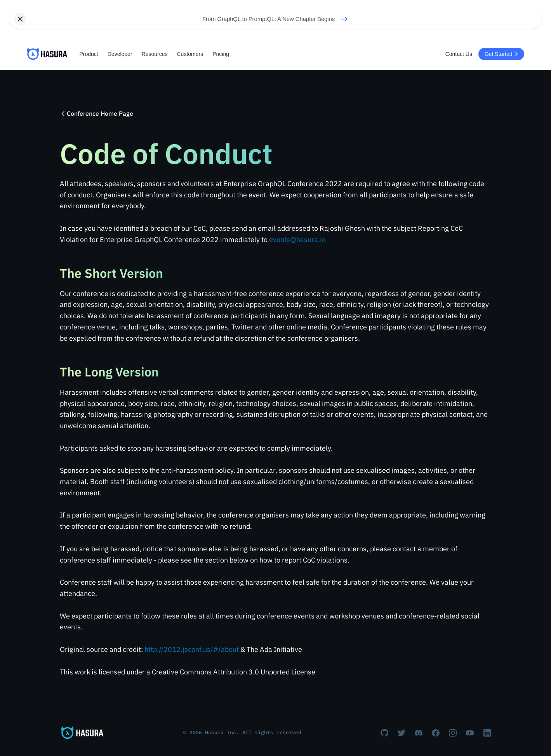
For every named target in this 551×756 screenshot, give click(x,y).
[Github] (384, 733)
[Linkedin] (487, 733)
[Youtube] (470, 733)
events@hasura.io (297, 240)
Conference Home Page (96, 113)
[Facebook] (436, 733)
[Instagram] (453, 733)
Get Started (502, 54)
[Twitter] (402, 733)
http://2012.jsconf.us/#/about (192, 649)
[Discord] (419, 733)
